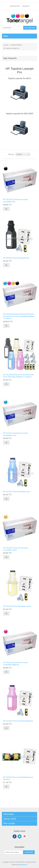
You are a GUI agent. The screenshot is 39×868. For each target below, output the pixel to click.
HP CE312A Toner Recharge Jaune (17, 606)
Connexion (26, 6)
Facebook (15, 836)
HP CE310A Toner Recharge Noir (16, 258)
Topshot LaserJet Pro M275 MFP (19, 114)
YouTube (25, 836)
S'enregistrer (15, 6)
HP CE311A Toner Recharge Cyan (17, 492)
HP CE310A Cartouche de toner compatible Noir (16, 201)
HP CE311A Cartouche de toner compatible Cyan (16, 434)
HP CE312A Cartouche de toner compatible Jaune (16, 549)
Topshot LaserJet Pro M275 (19, 78)
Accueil (6, 45)
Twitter (20, 836)
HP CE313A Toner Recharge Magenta (18, 721)
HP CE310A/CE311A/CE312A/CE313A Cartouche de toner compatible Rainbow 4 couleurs (19, 316)
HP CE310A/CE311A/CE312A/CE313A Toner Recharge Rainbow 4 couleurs (18, 376)
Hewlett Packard (16, 45)
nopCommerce (23, 865)
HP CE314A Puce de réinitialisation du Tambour (18, 778)
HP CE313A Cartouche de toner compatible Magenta (16, 664)
